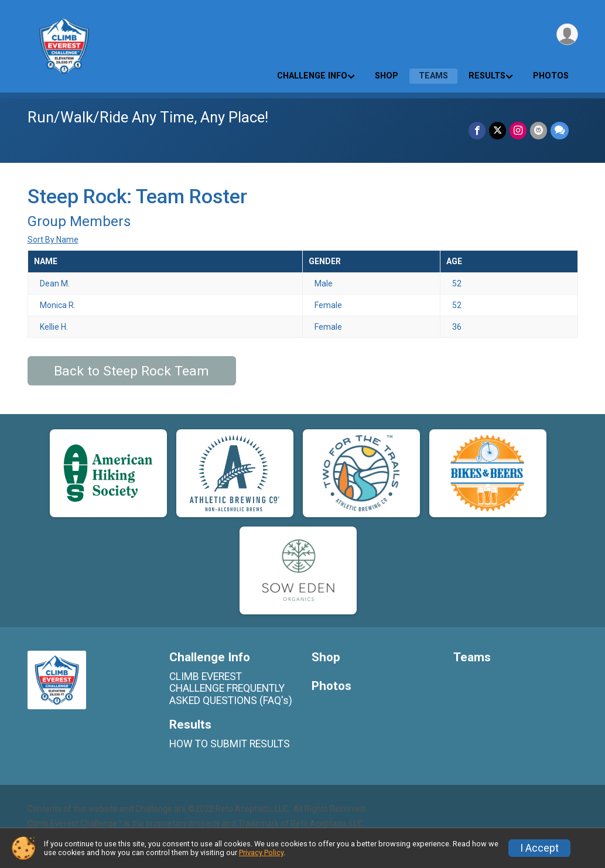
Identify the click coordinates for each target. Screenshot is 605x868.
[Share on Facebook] (477, 130)
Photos (551, 76)
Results (487, 76)
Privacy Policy (261, 852)
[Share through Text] (560, 130)
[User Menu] (567, 34)
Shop (387, 76)
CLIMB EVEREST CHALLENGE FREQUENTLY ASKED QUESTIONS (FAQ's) (231, 688)
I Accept (539, 848)
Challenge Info (312, 76)
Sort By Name (53, 240)
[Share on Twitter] (498, 130)
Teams (433, 76)
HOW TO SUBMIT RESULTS (230, 744)
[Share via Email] (539, 130)
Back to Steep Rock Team (131, 371)
